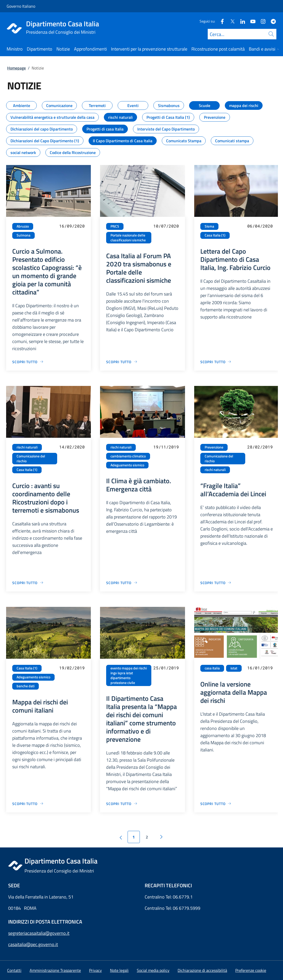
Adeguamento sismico (127, 465)
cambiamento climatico (128, 456)
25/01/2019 (166, 668)
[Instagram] (261, 21)
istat (234, 668)
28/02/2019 (260, 447)
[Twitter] (230, 21)
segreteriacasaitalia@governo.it (39, 933)
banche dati (26, 686)
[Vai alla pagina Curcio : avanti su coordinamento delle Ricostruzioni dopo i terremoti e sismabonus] (28, 583)
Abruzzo (23, 226)
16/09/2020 (72, 226)
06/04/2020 (260, 226)
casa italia (212, 668)
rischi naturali (27, 447)
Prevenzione (214, 447)
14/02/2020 (72, 447)
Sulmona (23, 235)
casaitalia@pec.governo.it (33, 944)
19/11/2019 (166, 447)
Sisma (209, 226)
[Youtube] (251, 21)
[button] (251, 970)
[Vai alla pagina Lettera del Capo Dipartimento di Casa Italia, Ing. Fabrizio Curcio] (216, 362)
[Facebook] (220, 21)
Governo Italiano (21, 6)
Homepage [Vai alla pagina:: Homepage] (16, 68)
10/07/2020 (166, 226)
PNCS (115, 226)
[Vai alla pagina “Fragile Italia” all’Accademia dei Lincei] (216, 583)
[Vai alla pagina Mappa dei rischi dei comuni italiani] (28, 804)
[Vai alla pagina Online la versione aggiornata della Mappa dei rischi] (216, 804)
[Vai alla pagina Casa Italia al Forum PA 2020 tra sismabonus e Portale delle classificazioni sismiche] (122, 362)
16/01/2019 (260, 668)
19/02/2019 (72, 668)
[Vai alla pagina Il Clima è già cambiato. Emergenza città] (122, 583)
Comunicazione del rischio (31, 459)
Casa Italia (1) (215, 235)
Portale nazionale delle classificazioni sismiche (128, 238)
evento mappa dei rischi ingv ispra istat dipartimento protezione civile (129, 675)
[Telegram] (271, 21)
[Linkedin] (241, 21)
